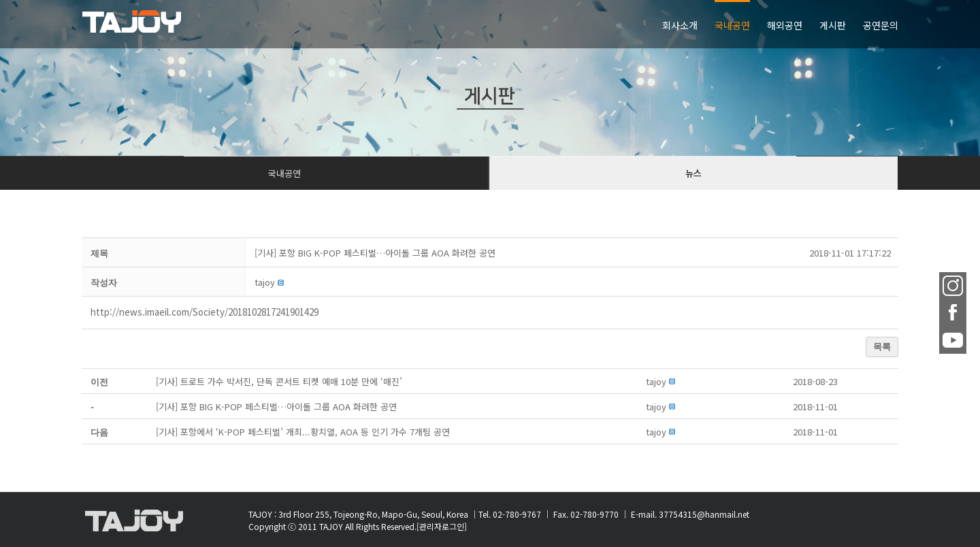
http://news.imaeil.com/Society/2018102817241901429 (205, 312)
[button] (265, 282)
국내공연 (284, 173)
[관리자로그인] (442, 526)
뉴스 (693, 173)
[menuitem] (688, 24)
